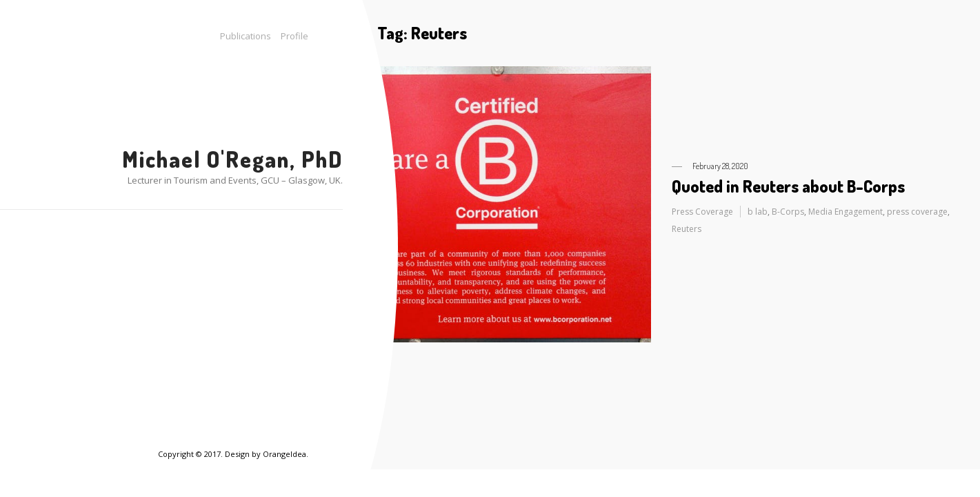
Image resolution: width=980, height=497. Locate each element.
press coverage (917, 212)
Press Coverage (702, 212)
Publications (246, 36)
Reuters (687, 229)
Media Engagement (846, 212)
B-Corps (788, 212)
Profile (294, 36)
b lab (758, 212)
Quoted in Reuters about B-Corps (788, 186)
